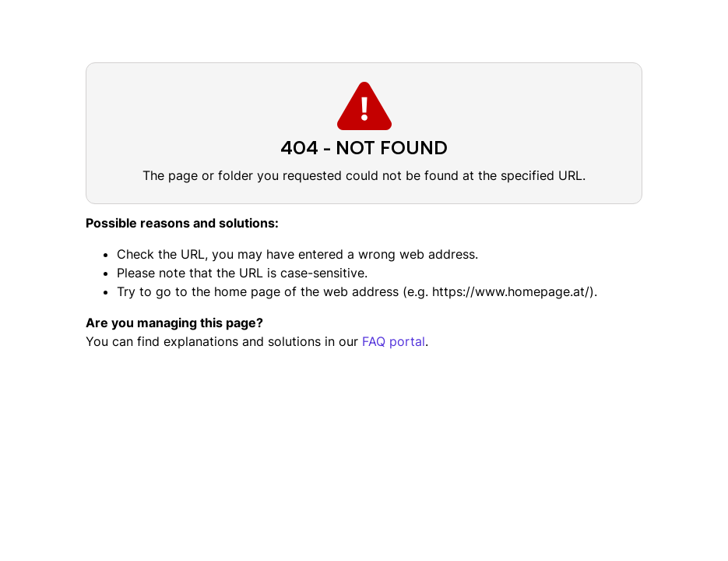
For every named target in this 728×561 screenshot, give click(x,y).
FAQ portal (394, 341)
